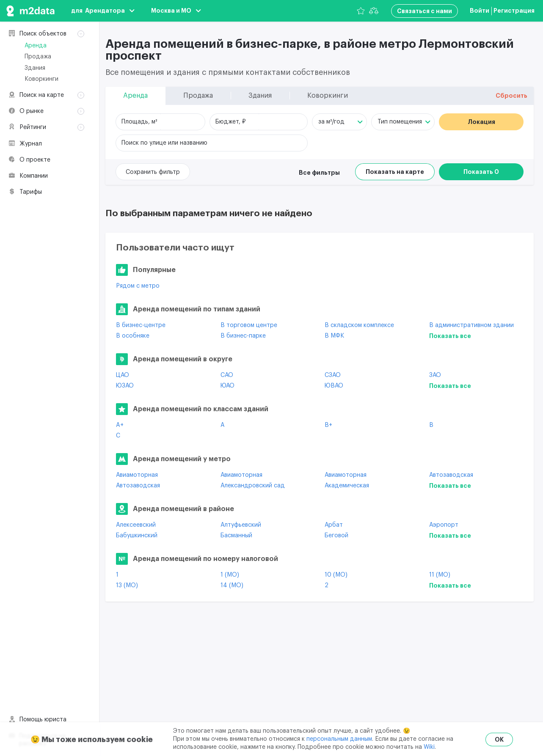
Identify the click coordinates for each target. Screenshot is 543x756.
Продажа (38, 57)
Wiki (429, 747)
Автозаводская (451, 475)
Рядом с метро (138, 286)
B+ (328, 425)
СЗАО (333, 375)
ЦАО (123, 375)
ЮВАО (334, 386)
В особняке (133, 336)
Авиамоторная (137, 475)
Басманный (236, 536)
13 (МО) (127, 586)
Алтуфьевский (241, 525)
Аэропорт (444, 525)
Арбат (334, 525)
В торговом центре (249, 325)
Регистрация (514, 11)
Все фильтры (319, 173)
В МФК (334, 336)
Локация (481, 122)
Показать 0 (481, 172)
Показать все (450, 336)
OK (499, 740)
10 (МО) (336, 575)
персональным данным (339, 739)
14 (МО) (232, 586)
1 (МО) (230, 575)
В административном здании (471, 325)
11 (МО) (440, 575)
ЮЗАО (125, 386)
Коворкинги (41, 79)
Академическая (347, 486)
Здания (35, 68)
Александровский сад (253, 486)
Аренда (36, 46)
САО (227, 375)
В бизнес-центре (141, 325)
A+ (120, 425)
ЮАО (227, 386)
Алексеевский (136, 525)
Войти (480, 11)
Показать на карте (395, 172)
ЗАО (435, 375)
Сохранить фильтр (153, 172)
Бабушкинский (137, 536)
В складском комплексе (359, 325)
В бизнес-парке (243, 336)
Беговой (336, 536)
